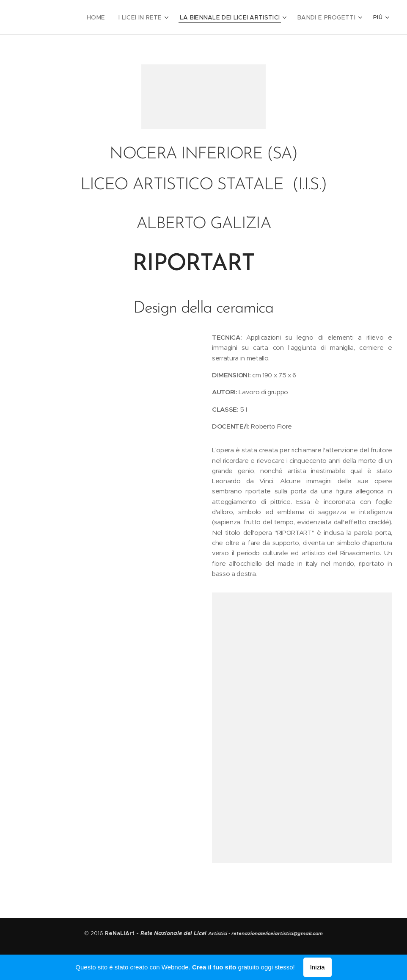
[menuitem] (111, 17)
